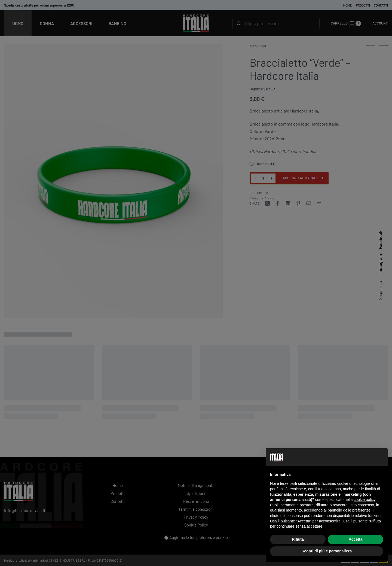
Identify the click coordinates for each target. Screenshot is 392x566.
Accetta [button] (356, 539)
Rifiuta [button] (298, 539)
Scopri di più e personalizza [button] (327, 551)
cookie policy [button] (364, 500)
